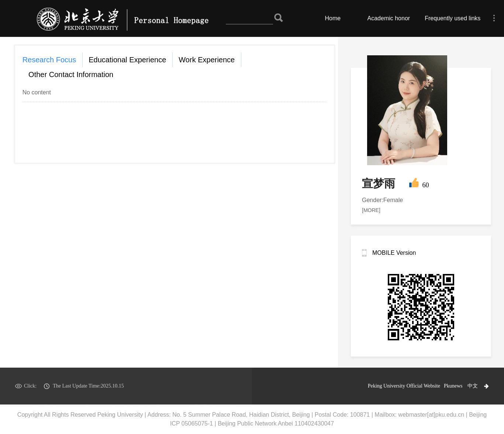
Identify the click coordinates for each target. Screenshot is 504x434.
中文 (473, 386)
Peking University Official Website (404, 386)
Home (333, 18)
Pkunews (453, 386)
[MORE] (371, 210)
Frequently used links (453, 18)
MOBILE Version (394, 253)
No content (37, 92)
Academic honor (389, 18)
